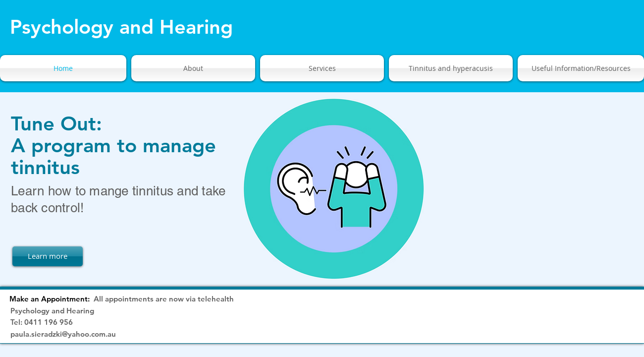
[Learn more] (48, 256)
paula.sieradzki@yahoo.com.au (63, 334)
